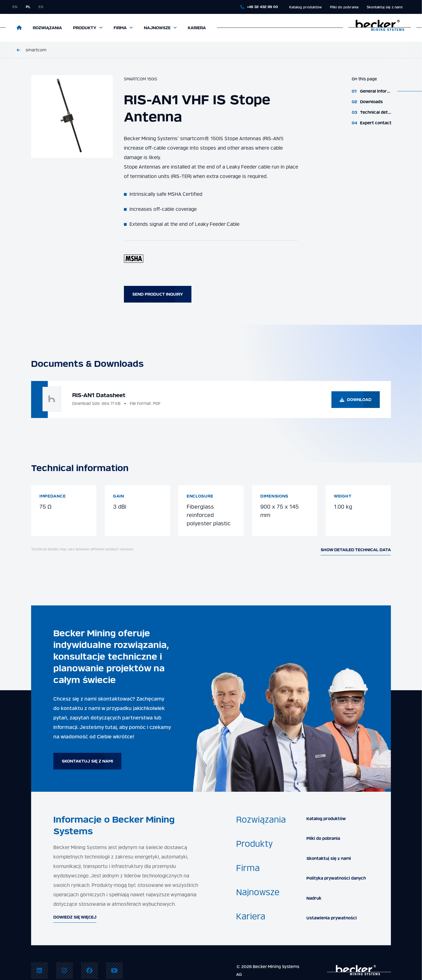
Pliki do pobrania (344, 7)
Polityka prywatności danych (336, 878)
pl (28, 7)
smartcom (36, 50)
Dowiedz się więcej (75, 917)
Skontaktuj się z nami (385, 7)
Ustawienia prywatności (332, 918)
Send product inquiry (158, 294)
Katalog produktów (305, 7)
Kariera (197, 28)
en (15, 7)
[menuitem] (39, 971)
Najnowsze (157, 28)
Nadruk (314, 898)
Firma (120, 28)
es (41, 7)
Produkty (85, 28)
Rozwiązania (47, 28)
